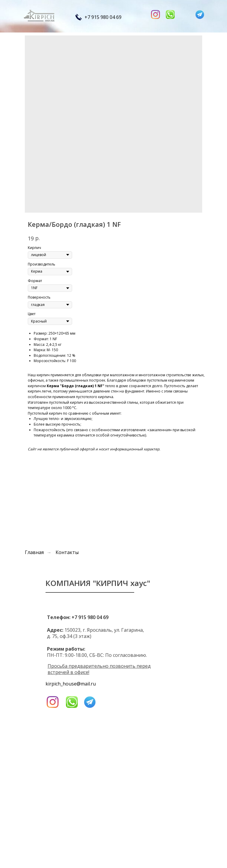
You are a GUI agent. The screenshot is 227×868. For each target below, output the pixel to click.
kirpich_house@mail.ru (71, 684)
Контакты (67, 552)
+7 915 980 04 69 (103, 17)
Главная (34, 552)
